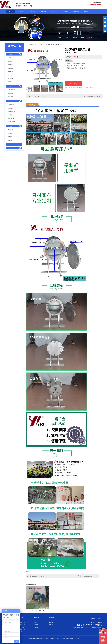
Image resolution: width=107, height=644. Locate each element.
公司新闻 (36, 625)
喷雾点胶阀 (11, 97)
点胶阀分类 (10, 86)
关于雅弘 (76, 12)
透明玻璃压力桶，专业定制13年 (39, 96)
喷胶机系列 (11, 65)
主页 (36, 45)
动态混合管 (11, 133)
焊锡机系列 (11, 68)
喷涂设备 (10, 82)
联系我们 (87, 12)
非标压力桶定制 (12, 122)
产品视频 (32, 12)
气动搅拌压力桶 (12, 115)
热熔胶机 (10, 75)
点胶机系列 (11, 58)
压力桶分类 (10, 101)
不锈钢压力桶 (11, 105)
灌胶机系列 (11, 61)
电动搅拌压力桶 (12, 112)
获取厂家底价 (73, 84)
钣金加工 (10, 144)
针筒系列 (10, 140)
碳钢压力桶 (11, 108)
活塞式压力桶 (11, 118)
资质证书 (43, 12)
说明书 (36, 622)
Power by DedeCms (61, 638)
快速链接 (51, 618)
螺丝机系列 (11, 72)
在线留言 (51, 625)
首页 (11, 12)
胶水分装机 (11, 78)
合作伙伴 (54, 12)
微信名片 (93, 619)
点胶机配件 (10, 126)
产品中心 (21, 12)
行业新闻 (36, 627)
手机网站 (99, 619)
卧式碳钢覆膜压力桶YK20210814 (94, 96)
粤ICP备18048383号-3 (74, 638)
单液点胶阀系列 (12, 90)
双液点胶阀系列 (12, 93)
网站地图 (67, 638)
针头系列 (10, 137)
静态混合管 (11, 130)
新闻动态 (65, 12)
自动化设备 (10, 54)
